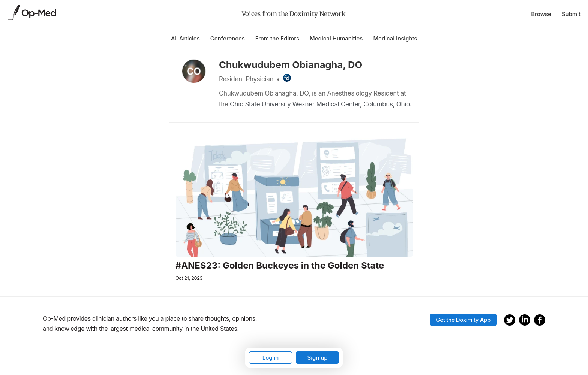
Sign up (317, 358)
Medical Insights (395, 38)
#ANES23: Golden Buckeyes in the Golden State (280, 266)
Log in (271, 358)
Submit (571, 14)
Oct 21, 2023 (189, 278)
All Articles (185, 38)
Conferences (228, 38)
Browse (541, 14)
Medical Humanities (336, 38)
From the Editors (277, 38)
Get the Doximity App (463, 320)
